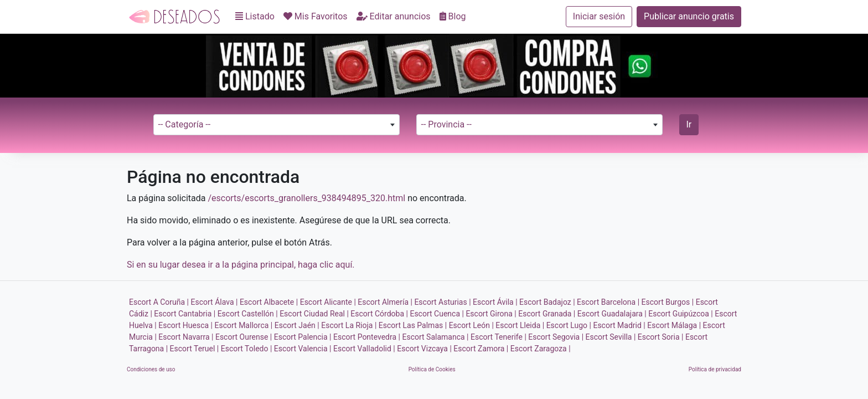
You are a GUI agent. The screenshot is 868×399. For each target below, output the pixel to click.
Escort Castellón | (248, 314)
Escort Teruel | (195, 349)
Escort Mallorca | (244, 325)
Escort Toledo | (247, 349)
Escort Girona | (491, 314)
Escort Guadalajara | (612, 314)
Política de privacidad (715, 369)
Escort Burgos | (668, 302)
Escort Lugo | (569, 325)
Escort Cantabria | (185, 314)
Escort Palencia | (303, 337)
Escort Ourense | (244, 337)
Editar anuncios (394, 16)
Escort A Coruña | (159, 302)
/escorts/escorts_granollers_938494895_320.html (306, 198)
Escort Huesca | (185, 325)
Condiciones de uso (151, 369)
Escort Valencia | (303, 349)
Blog (453, 16)
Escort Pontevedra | (367, 337)
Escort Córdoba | (379, 314)
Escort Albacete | (269, 302)
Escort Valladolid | (364, 349)
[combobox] (277, 125)
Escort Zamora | (481, 349)
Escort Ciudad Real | (314, 314)
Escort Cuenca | (436, 314)
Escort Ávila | (495, 302)
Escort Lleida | (520, 325)
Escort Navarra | (186, 337)
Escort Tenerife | (498, 337)
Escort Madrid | (619, 325)
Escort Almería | (385, 302)
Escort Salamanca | (435, 337)
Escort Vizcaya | (424, 349)
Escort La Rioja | (349, 325)
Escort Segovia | (556, 337)
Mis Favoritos (316, 16)
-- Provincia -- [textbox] (446, 124)
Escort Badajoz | (547, 302)
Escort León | (471, 325)
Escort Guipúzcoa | (681, 314)
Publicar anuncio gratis (689, 16)
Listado (255, 16)
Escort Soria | (661, 337)
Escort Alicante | (328, 302)
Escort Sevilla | (611, 337)
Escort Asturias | (442, 302)
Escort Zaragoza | (541, 349)
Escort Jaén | (297, 325)
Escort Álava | (215, 302)
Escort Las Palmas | (413, 325)
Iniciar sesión (599, 16)
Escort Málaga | (674, 325)
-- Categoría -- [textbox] (185, 124)
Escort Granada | (547, 314)
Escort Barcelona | (608, 302)
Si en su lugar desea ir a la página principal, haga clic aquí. (241, 265)
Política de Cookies (432, 369)
